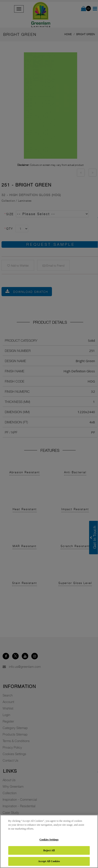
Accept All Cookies (49, 861)
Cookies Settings (49, 840)
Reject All (49, 850)
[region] (49, 841)
